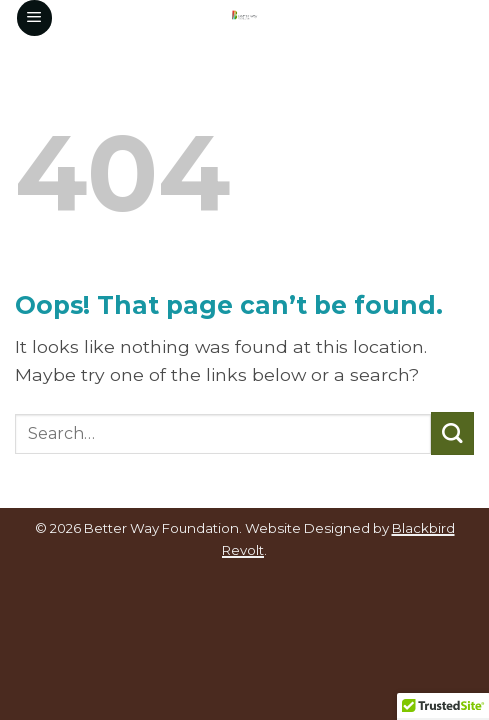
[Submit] (452, 433)
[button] (34, 18)
